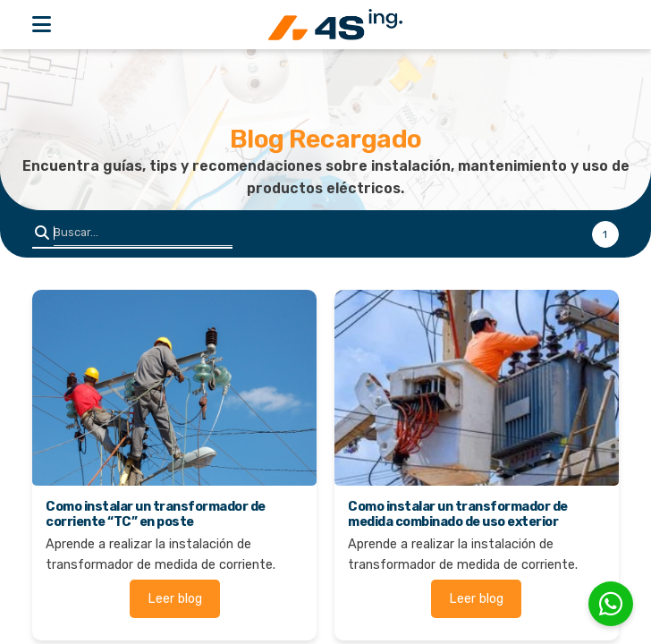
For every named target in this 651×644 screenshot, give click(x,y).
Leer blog (175, 599)
